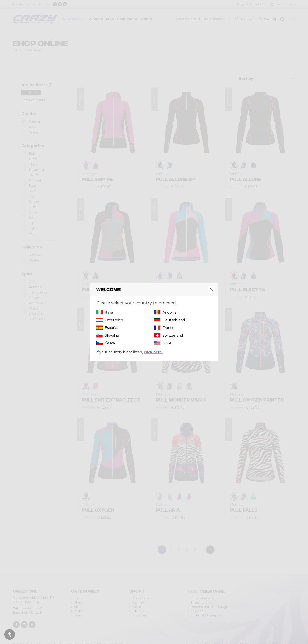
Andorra (170, 312)
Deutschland (174, 320)
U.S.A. (167, 343)
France (168, 328)
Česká (110, 343)
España (111, 328)
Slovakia (112, 335)
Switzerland (173, 335)
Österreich (114, 320)
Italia (109, 312)
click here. (153, 352)
